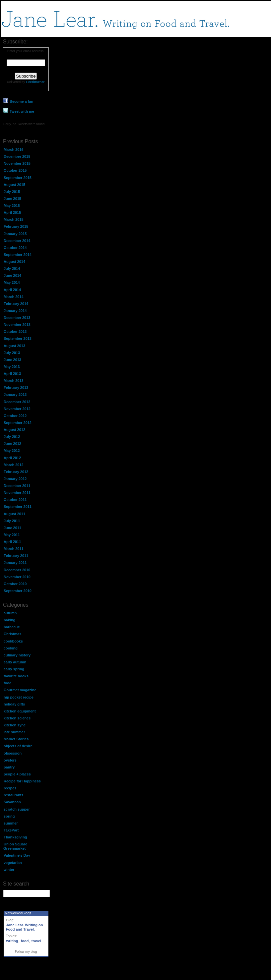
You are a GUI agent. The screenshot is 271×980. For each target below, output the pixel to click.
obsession (13, 753)
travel (36, 941)
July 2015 (12, 192)
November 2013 (17, 325)
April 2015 (12, 213)
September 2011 (18, 507)
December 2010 (17, 570)
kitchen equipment (20, 711)
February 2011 (16, 556)
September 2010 (18, 591)
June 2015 (12, 199)
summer (11, 823)
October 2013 (15, 332)
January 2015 (15, 234)
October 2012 (15, 416)
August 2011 (14, 514)
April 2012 (12, 458)
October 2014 (15, 248)
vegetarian (13, 863)
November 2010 (17, 577)
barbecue (12, 627)
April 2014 (12, 290)
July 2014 (12, 269)
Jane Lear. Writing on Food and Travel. (25, 927)
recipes (10, 788)
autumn (10, 613)
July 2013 (12, 353)
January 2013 (15, 395)
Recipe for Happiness (22, 781)
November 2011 (17, 493)
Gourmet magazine (20, 690)
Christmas (13, 634)
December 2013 (17, 318)
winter (9, 870)
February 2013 (16, 388)
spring (9, 816)
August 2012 (14, 430)
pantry (9, 767)
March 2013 (14, 381)
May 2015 (12, 206)
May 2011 (12, 535)
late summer (14, 732)
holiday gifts (14, 704)
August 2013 (14, 346)
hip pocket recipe (19, 697)
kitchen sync (15, 725)
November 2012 (17, 409)
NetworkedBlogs (18, 913)
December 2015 (17, 156)
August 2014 (14, 262)
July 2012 (12, 437)
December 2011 (17, 486)
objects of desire (18, 746)
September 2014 (18, 255)
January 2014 (15, 311)
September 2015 (18, 178)
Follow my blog (26, 952)
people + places (17, 774)
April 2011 (12, 542)
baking (9, 620)
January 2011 (15, 563)
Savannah (12, 802)
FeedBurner (35, 82)
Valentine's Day (17, 855)
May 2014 (12, 282)
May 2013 (12, 367)
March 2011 (14, 549)
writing (12, 941)
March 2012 (14, 465)
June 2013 (12, 360)
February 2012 (16, 472)
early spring (14, 669)
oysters (10, 760)
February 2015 (16, 226)
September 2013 (18, 338)
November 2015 (17, 163)
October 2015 (15, 170)
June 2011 (12, 528)
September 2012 (18, 423)
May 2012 (12, 451)
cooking (11, 648)
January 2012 (15, 479)
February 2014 (16, 304)
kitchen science (17, 718)
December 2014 (17, 241)
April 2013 (12, 374)
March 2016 (14, 150)
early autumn (15, 662)
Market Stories (16, 739)
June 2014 (12, 276)
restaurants (14, 795)
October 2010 (15, 584)
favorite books (16, 676)
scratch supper (17, 809)
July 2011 (12, 521)
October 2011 (15, 500)
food (8, 683)
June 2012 (12, 444)
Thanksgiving (15, 837)
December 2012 (17, 402)
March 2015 (14, 219)
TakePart (11, 830)
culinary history (17, 655)
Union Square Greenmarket (15, 846)
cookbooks (13, 641)
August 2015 (14, 185)
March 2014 (14, 297)
